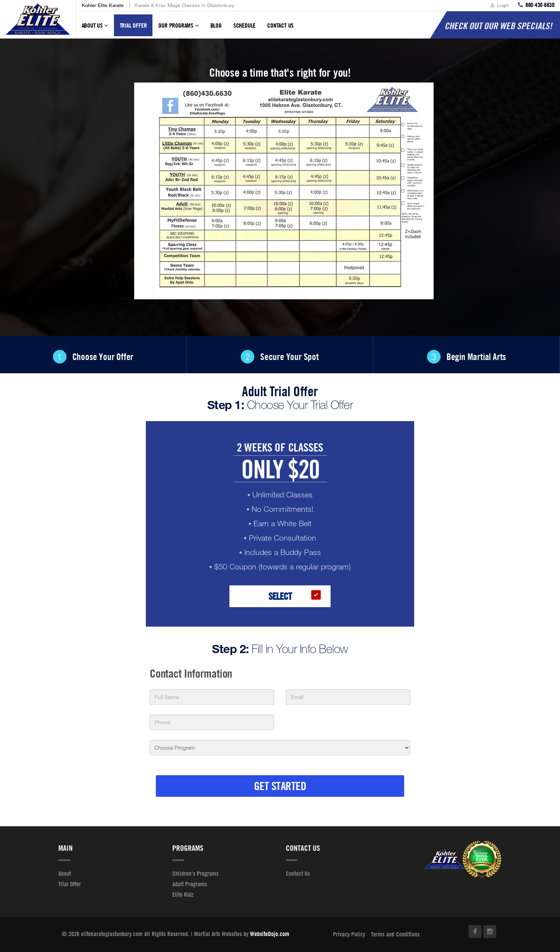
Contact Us (280, 25)
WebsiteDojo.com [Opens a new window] (270, 934)
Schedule (244, 25)
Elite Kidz (183, 894)
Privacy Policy (349, 934)
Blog (216, 25)
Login (500, 5)
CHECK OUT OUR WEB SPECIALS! (498, 26)
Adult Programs (190, 884)
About (65, 873)
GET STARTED (280, 786)
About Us (95, 29)
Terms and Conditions (395, 934)
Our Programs (178, 29)
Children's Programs (195, 873)
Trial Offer (133, 25)
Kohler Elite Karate (103, 5)
